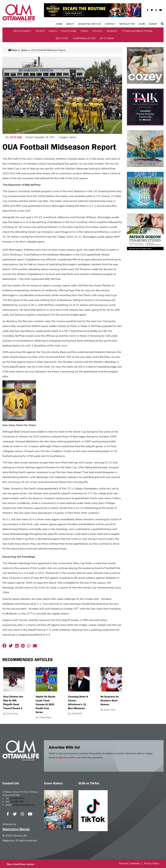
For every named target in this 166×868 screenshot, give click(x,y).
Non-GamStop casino (21, 863)
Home (59, 14)
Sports (40, 30)
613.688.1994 (17, 800)
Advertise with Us (90, 14)
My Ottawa (107, 37)
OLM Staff (16, 136)
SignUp (153, 14)
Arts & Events (22, 30)
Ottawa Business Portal (137, 30)
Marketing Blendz (16, 828)
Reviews (112, 30)
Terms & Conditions (129, 862)
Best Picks (62, 37)
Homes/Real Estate (84, 37)
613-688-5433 (17, 797)
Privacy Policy (152, 862)
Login (142, 14)
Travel (84, 30)
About (70, 14)
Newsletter (127, 14)
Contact (110, 14)
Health (53, 30)
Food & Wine (69, 30)
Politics (97, 30)
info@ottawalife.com (68, 756)
